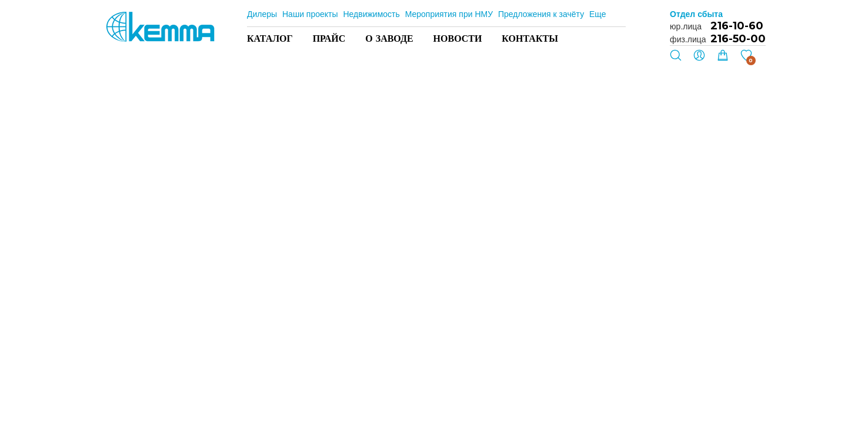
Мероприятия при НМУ (449, 14)
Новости (458, 38)
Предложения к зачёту (541, 14)
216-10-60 (737, 26)
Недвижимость (371, 14)
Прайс (329, 38)
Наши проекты (310, 14)
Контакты (530, 38)
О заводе (389, 38)
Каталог (270, 38)
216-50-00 (738, 39)
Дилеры (262, 14)
